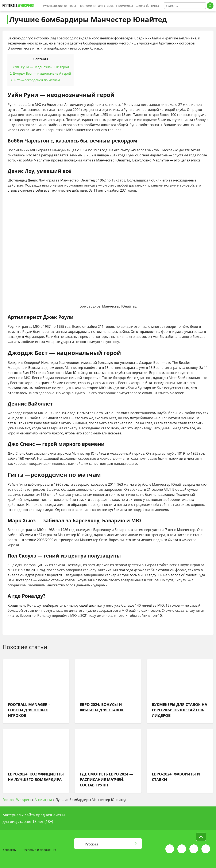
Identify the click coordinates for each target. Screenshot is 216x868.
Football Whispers (17, 800)
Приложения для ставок (96, 6)
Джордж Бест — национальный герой (40, 73)
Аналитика (43, 800)
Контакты (9, 850)
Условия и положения (40, 850)
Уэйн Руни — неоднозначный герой (39, 67)
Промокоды (125, 6)
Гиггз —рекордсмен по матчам (35, 80)
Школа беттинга (147, 6)
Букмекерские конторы (59, 6)
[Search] (185, 6)
